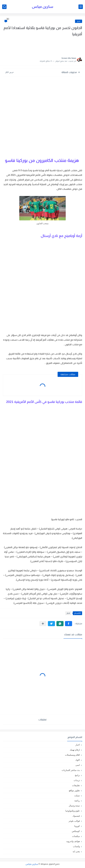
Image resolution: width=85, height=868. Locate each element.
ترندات (77, 780)
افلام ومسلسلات (72, 755)
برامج (77, 775)
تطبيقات (76, 785)
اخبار (79, 21)
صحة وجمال (74, 806)
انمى (78, 765)
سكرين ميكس (43, 7)
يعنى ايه (76, 851)
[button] (69, 624)
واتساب (76, 846)
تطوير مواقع (74, 790)
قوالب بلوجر (74, 821)
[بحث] (4, 7)
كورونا (77, 826)
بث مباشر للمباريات (71, 770)
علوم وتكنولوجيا (73, 811)
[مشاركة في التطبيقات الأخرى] (43, 624)
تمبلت (77, 795)
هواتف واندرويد (73, 841)
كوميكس (76, 831)
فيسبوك (76, 816)
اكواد (78, 760)
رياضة (77, 801)
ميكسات (76, 836)
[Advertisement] (53, 46)
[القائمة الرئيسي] (81, 7)
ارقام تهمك (75, 750)
